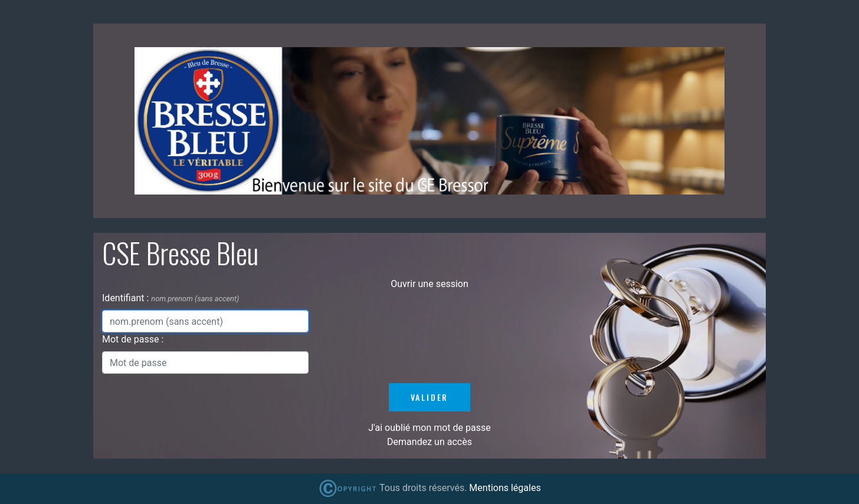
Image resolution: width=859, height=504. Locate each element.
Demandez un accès (429, 442)
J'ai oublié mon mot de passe (429, 428)
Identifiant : (127, 298)
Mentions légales (505, 488)
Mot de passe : (133, 339)
